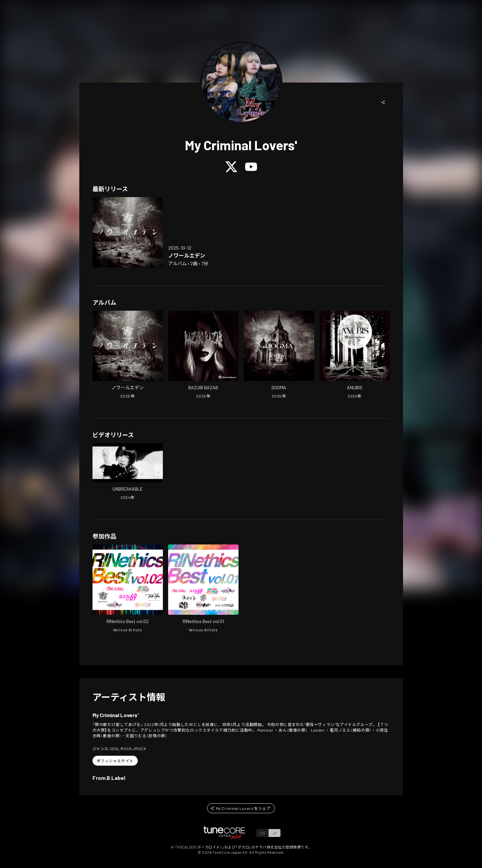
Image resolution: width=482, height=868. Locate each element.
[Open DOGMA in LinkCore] (279, 355)
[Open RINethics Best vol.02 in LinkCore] (128, 589)
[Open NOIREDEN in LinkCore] (128, 232)
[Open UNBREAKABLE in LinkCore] (128, 472)
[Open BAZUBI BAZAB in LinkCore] (203, 355)
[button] (383, 102)
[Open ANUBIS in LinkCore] (355, 355)
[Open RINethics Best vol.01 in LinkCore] (203, 589)
